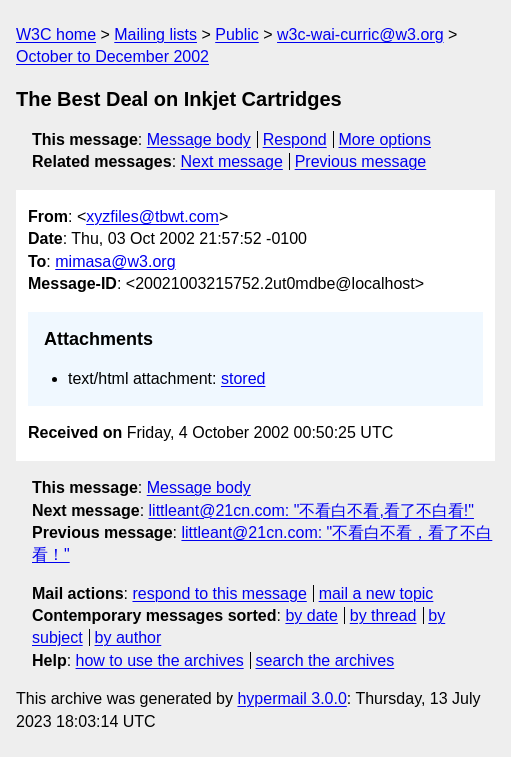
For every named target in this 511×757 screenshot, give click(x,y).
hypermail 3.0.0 (291, 698)
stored (243, 378)
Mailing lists (155, 34)
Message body (199, 139)
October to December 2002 (112, 56)
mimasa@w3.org (115, 261)
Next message (232, 161)
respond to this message (219, 593)
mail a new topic (376, 593)
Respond (295, 139)
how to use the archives (160, 660)
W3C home (56, 34)
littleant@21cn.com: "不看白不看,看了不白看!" (311, 510)
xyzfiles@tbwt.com (152, 216)
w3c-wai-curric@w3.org (360, 34)
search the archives (325, 660)
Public (237, 34)
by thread (383, 615)
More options (385, 139)
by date (311, 615)
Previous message (361, 161)
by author (128, 637)
